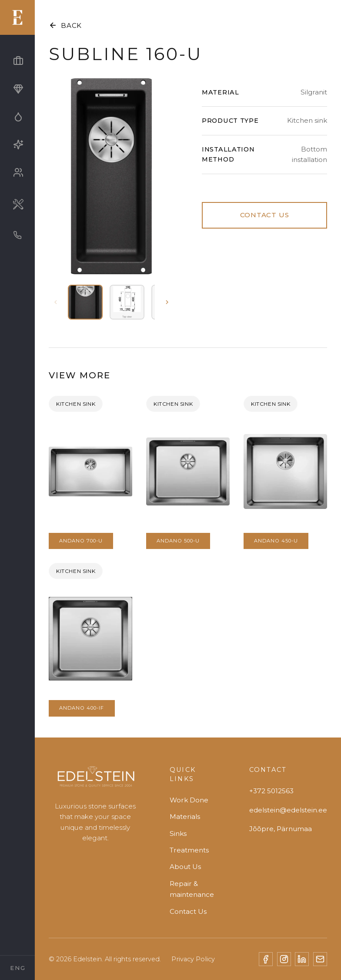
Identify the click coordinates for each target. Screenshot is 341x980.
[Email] (320, 959)
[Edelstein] (95, 781)
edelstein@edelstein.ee (288, 810)
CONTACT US (265, 215)
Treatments (189, 850)
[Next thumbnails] (167, 302)
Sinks (178, 834)
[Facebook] (266, 959)
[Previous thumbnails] (56, 302)
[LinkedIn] (302, 959)
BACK (65, 25)
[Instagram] (284, 959)
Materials (185, 817)
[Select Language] (17, 968)
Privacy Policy (193, 959)
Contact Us (188, 911)
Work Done (189, 800)
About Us (185, 867)
